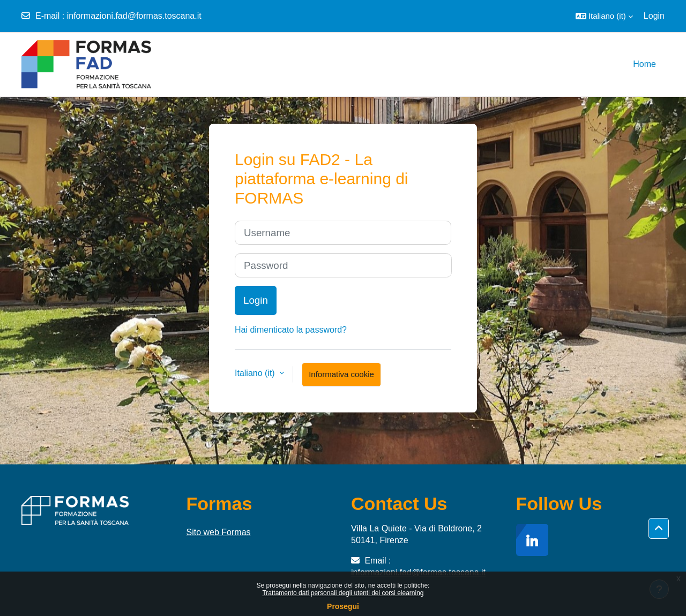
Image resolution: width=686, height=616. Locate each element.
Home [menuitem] (644, 64)
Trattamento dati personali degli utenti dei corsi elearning (343, 593)
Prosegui (343, 606)
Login (654, 16)
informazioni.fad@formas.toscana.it (134, 16)
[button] (604, 16)
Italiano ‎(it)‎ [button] (256, 373)
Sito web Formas (219, 532)
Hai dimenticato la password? (291, 330)
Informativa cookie (341, 374)
